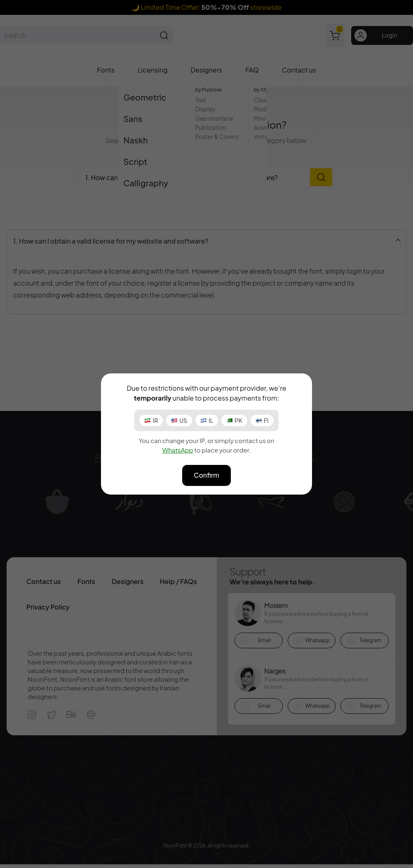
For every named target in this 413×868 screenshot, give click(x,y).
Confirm (206, 475)
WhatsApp (177, 450)
